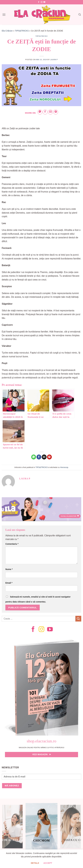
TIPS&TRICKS (22, 31)
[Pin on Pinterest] (56, 112)
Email (9, 583)
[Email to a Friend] (50, 112)
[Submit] (78, 619)
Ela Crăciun (7, 31)
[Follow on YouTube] (44, 2)
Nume (9, 569)
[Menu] (4, 15)
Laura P (54, 60)
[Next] (77, 829)
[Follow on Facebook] (39, 2)
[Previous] (6, 829)
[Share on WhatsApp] (40, 112)
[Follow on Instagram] (42, 2)
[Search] (80, 15)
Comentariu (12, 544)
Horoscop (64, 467)
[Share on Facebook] (45, 112)
